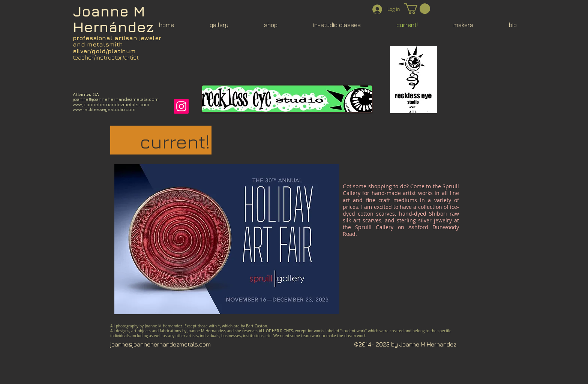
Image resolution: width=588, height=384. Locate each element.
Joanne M (109, 11)
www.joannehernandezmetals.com (111, 104)
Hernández (113, 27)
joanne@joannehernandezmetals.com (116, 99)
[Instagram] (181, 106)
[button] (417, 9)
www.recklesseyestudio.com (104, 109)
